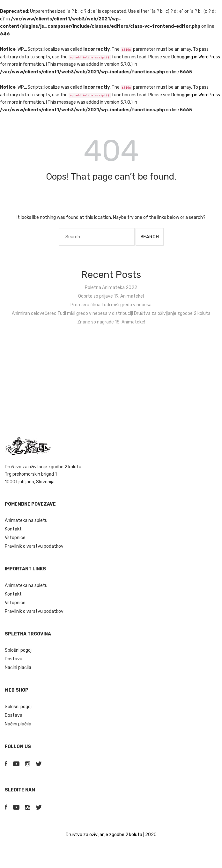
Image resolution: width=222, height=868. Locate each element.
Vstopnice (15, 538)
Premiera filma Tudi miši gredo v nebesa (111, 305)
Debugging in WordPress (196, 57)
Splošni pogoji (19, 650)
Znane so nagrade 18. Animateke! (111, 322)
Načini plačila (18, 668)
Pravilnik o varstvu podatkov (34, 546)
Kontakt (13, 529)
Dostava (14, 659)
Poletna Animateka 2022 (111, 288)
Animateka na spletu (26, 520)
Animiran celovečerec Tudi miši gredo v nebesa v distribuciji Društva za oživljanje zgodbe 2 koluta (111, 313)
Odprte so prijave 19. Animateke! (111, 296)
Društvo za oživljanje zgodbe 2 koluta (104, 835)
